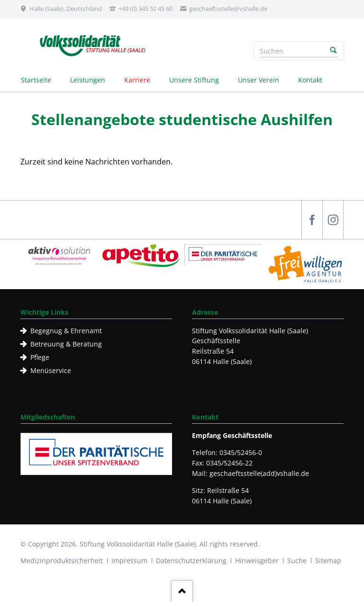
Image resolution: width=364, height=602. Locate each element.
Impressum (129, 561)
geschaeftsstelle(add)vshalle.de (259, 473)
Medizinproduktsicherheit (62, 561)
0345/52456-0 (241, 452)
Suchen (334, 51)
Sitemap (328, 561)
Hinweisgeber (257, 561)
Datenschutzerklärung (191, 561)
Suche (297, 561)
